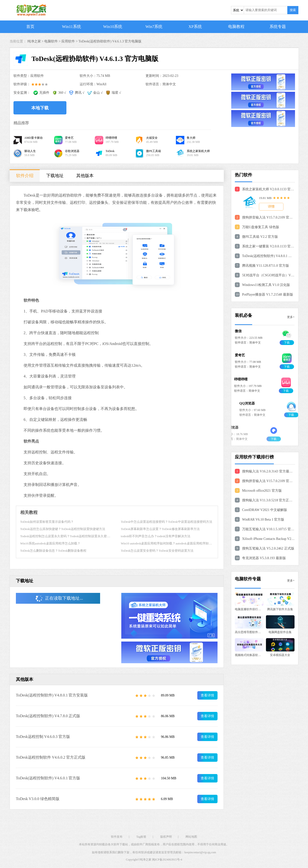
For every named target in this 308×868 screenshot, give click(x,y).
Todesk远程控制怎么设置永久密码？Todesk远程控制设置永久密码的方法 (70, 536)
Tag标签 (141, 837)
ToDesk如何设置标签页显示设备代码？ (47, 522)
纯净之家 (146, 860)
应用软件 (68, 41)
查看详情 (207, 695)
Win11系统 (72, 27)
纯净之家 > (36, 41)
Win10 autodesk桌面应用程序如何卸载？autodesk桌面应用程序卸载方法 (169, 543)
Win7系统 (154, 27)
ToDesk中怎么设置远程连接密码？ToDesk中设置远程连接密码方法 (167, 522)
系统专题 (278, 27)
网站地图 (191, 837)
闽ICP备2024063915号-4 (167, 860)
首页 (30, 27)
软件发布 (117, 837)
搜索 (293, 10)
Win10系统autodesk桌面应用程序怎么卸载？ (50, 543)
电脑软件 (51, 41)
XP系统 (195, 27)
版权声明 (166, 837)
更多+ (291, 317)
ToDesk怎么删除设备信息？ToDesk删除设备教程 (53, 551)
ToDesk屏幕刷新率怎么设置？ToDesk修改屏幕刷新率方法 (160, 529)
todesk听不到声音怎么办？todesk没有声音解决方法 (156, 536)
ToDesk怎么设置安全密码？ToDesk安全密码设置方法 (157, 551)
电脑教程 (236, 27)
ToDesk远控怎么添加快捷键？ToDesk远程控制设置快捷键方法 (63, 529)
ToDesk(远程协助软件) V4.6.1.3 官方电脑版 (110, 41)
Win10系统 (113, 27)
